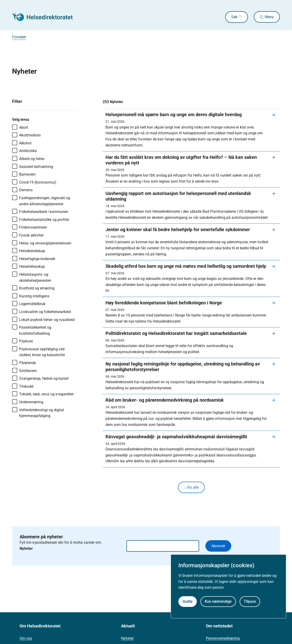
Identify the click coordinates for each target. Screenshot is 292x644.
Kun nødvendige (218, 601)
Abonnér (218, 546)
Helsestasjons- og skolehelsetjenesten (32, 277)
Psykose (22, 341)
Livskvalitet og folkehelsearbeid (41, 311)
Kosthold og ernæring (33, 288)
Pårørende (24, 362)
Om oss (26, 639)
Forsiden (19, 37)
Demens (22, 190)
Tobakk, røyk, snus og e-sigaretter (43, 394)
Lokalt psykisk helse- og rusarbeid (43, 319)
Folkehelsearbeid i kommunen (40, 211)
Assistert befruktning (33, 166)
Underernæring (28, 402)
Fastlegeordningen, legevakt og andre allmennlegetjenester (41, 201)
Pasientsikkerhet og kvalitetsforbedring (32, 330)
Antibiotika (24, 150)
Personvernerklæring (223, 639)
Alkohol (22, 143)
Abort (20, 127)
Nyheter (127, 639)
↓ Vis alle (191, 487)
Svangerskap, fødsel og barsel (40, 378)
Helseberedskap (29, 251)
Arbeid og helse (28, 158)
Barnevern (24, 174)
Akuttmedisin (26, 135)
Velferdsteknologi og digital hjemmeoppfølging (38, 413)
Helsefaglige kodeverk (34, 258)
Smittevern (24, 370)
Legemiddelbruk (29, 303)
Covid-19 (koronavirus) (34, 182)
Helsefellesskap (29, 266)
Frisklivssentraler (29, 227)
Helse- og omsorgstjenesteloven (42, 243)
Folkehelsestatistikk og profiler (41, 219)
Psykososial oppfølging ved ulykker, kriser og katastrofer (39, 352)
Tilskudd (23, 386)
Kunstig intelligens (31, 296)
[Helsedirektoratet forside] (46, 17)
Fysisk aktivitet (28, 235)
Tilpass (250, 601)
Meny (269, 17)
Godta (188, 601)
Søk (234, 17)
